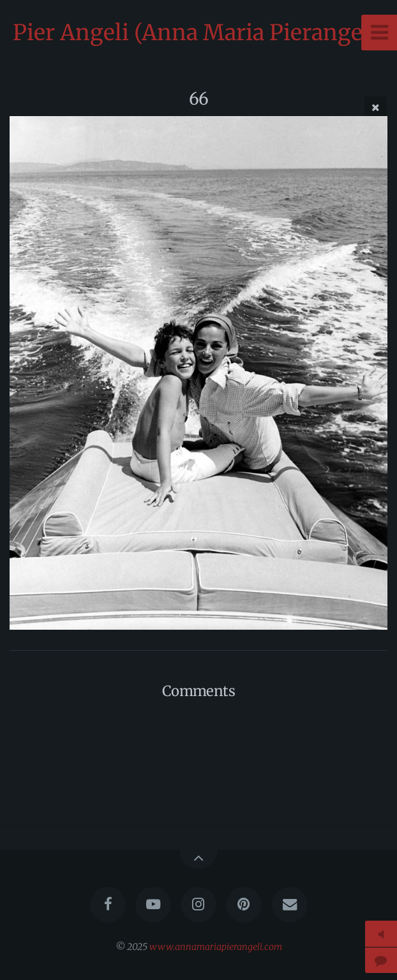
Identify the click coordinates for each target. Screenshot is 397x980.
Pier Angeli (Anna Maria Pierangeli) (199, 33)
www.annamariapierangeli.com (216, 947)
